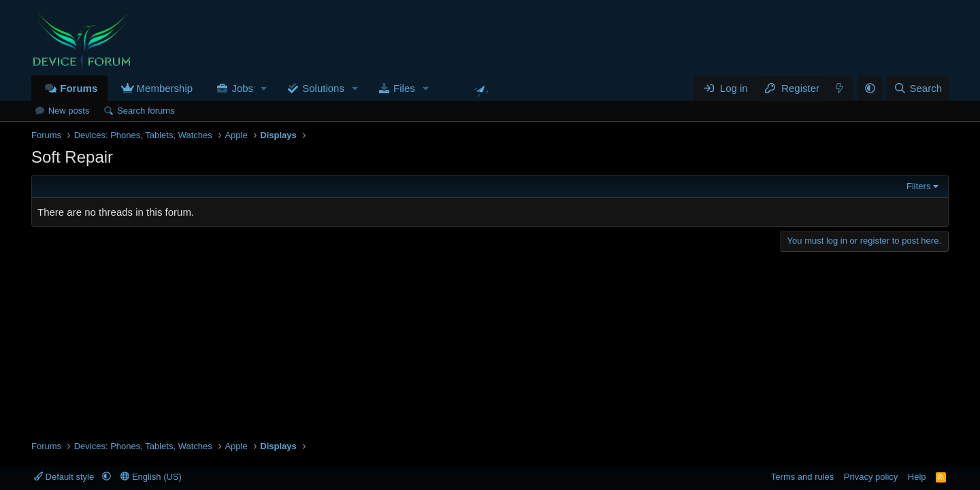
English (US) (151, 477)
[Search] (918, 88)
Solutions (323, 88)
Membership (165, 88)
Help (917, 477)
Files (404, 88)
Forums (79, 88)
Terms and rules (802, 477)
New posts (69, 111)
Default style (65, 477)
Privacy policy (871, 477)
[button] (264, 88)
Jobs (242, 88)
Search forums (146, 111)
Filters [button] (918, 186)
